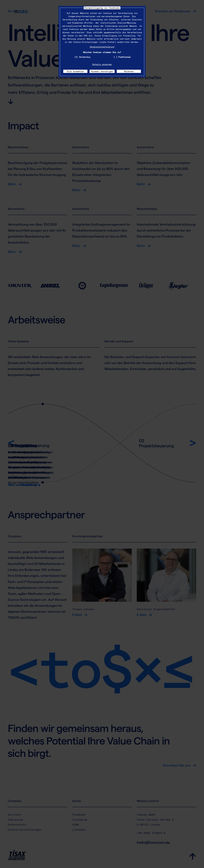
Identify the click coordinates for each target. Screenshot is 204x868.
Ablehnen (129, 71)
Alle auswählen (75, 71)
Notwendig (85, 57)
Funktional (125, 57)
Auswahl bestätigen (102, 71)
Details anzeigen (102, 64)
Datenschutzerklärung (102, 47)
